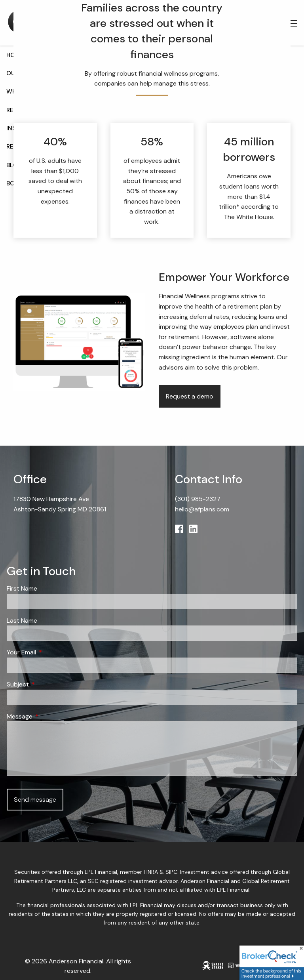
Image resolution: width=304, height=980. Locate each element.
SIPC (171, 872)
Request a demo (190, 396)
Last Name (22, 621)
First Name (22, 588)
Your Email (52, 652)
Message (50, 716)
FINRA (151, 872)
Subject (48, 684)
